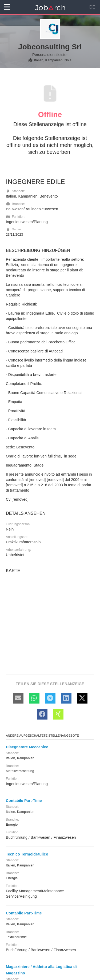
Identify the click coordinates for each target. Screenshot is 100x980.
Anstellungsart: (17, 537)
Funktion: (16, 217)
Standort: (15, 191)
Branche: (15, 204)
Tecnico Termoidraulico (27, 854)
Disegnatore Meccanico (27, 747)
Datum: (14, 229)
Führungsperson (18, 524)
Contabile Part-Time (24, 801)
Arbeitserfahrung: (18, 550)
